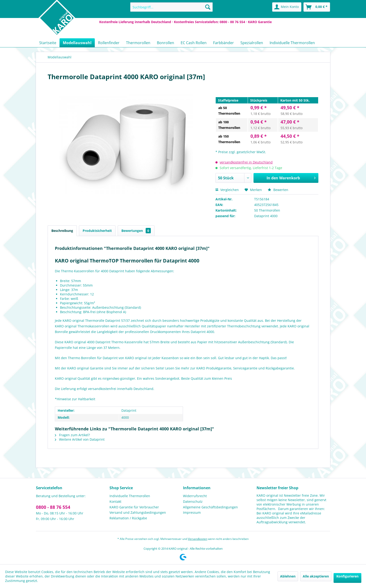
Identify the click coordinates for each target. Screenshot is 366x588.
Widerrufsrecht (195, 496)
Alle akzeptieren (316, 576)
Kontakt (115, 501)
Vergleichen (227, 190)
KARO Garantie (260, 22)
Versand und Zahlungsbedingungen (138, 512)
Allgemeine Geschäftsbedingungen (210, 507)
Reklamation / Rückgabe (128, 518)
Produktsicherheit (97, 231)
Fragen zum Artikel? (72, 435)
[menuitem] (171, 7)
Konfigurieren (347, 576)
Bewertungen (136, 231)
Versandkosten (198, 539)
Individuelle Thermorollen (130, 496)
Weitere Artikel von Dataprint (80, 439)
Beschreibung (62, 231)
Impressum (192, 512)
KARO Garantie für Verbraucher (134, 507)
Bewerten (278, 190)
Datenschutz (193, 501)
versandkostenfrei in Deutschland (246, 162)
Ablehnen (288, 576)
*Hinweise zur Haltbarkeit (75, 399)
